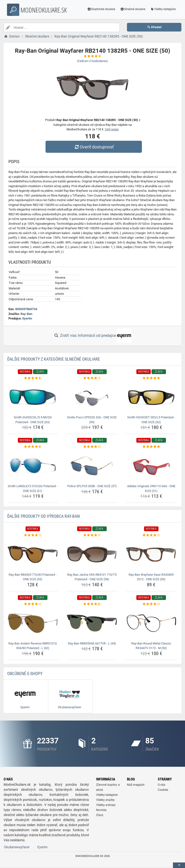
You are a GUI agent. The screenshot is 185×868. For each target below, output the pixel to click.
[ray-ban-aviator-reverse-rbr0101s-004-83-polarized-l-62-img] (33, 623)
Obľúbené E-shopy (25, 673)
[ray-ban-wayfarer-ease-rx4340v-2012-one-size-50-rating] (151, 535)
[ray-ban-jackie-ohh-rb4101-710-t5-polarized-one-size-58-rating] (92, 535)
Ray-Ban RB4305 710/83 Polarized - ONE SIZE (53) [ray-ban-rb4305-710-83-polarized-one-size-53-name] (33, 577)
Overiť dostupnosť (94, 147)
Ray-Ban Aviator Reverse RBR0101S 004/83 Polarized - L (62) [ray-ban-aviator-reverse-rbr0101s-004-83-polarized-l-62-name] (33, 646)
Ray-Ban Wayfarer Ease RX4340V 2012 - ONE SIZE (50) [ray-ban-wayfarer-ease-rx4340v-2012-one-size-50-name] (151, 577)
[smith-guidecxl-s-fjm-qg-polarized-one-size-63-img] (33, 397)
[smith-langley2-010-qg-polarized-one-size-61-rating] (33, 447)
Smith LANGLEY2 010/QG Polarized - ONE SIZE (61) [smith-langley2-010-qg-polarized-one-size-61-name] (33, 488)
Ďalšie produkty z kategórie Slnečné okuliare (54, 359)
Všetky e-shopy (106, 805)
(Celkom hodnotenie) (92, 61)
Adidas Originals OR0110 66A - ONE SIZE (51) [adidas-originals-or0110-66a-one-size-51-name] (151, 488)
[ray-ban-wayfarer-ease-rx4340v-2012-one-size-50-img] (151, 554)
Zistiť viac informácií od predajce (92, 336)
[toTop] (179, 865)
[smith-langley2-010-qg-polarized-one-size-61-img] (33, 466)
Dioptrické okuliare (101, 9)
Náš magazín (136, 785)
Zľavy (100, 815)
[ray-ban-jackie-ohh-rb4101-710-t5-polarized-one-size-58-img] (92, 554)
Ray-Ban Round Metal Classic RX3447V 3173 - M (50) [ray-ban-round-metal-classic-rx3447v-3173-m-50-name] (151, 646)
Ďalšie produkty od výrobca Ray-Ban (43, 516)
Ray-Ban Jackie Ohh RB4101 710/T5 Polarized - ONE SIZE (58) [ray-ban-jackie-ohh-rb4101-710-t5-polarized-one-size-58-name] (92, 577)
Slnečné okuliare (132, 9)
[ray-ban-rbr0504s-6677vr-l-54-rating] (92, 604)
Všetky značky (105, 800)
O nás (162, 785)
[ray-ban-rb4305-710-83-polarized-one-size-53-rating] (33, 535)
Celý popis (112, 129)
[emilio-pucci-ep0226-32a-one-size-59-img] (92, 397)
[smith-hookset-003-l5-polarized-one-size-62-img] (151, 397)
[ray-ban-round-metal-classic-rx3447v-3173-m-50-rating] (151, 604)
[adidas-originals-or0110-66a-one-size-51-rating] (151, 447)
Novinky (101, 810)
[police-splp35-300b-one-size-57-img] (92, 466)
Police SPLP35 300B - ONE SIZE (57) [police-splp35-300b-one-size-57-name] (92, 486)
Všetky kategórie (162, 9)
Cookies (163, 790)
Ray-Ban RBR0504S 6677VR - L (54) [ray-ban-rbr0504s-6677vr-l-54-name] (92, 643)
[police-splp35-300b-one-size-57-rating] (92, 447)
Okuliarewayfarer (17, 847)
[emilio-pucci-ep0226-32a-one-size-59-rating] (92, 378)
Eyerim (27, 318)
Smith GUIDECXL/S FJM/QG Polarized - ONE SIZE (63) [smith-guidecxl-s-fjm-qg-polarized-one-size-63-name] (33, 420)
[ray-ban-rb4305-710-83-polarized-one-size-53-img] (33, 554)
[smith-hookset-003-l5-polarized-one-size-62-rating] (151, 378)
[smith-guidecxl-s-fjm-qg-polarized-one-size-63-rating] (33, 378)
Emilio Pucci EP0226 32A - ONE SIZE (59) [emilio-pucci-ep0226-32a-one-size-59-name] (92, 420)
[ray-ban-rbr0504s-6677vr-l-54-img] (92, 623)
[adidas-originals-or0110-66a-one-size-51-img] (151, 466)
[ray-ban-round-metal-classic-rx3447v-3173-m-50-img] (151, 623)
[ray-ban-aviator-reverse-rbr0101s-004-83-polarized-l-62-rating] (33, 604)
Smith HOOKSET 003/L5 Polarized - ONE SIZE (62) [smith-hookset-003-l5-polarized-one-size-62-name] (151, 420)
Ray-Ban (26, 314)
